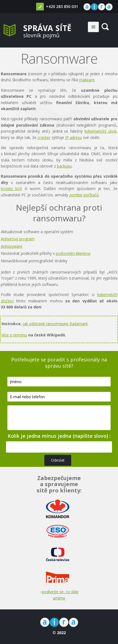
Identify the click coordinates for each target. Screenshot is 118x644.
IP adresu (74, 137)
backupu (64, 166)
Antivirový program (18, 239)
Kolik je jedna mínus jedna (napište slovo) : (59, 436)
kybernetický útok (100, 131)
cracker (44, 137)
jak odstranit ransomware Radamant (55, 324)
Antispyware (12, 246)
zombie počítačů (84, 195)
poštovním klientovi (73, 253)
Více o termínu (14, 335)
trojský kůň (11, 189)
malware (87, 80)
